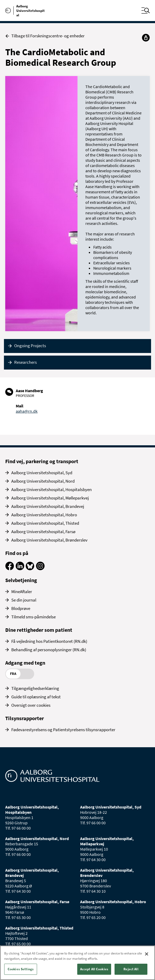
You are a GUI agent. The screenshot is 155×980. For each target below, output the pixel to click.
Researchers (25, 362)
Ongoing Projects (30, 346)
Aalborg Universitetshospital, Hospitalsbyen (51, 489)
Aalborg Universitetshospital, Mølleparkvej (50, 498)
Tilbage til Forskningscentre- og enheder (45, 36)
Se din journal (24, 600)
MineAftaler (22, 592)
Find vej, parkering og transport (42, 461)
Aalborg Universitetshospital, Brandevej (48, 506)
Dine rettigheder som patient (39, 630)
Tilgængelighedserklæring (35, 688)
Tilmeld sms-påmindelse (33, 617)
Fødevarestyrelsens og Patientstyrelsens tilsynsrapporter (63, 730)
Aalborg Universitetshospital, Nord (43, 481)
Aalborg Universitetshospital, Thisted (45, 523)
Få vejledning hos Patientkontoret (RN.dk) (49, 641)
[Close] (147, 954)
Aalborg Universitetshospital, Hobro (44, 515)
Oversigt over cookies (31, 705)
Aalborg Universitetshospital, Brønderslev (49, 540)
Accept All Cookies (94, 969)
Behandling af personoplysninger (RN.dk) (49, 650)
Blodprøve (21, 608)
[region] (77, 963)
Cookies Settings (21, 969)
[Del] (146, 38)
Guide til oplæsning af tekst (36, 697)
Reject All (131, 969)
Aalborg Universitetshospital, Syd (42, 473)
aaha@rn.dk (27, 411)
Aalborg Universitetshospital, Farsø (43, 532)
